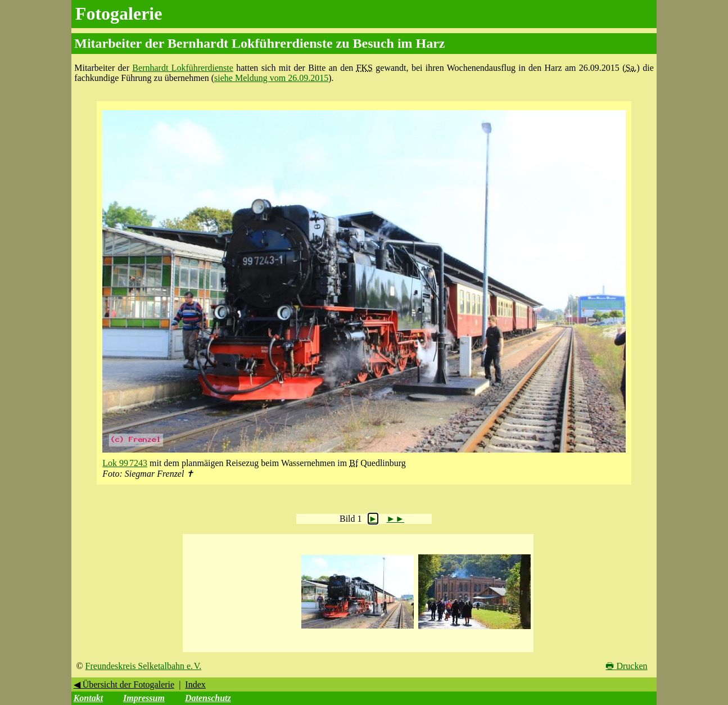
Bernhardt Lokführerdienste (183, 68)
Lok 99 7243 (125, 463)
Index (195, 684)
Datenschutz (208, 698)
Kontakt (88, 698)
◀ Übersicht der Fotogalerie (124, 684)
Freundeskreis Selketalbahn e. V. (144, 666)
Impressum (144, 698)
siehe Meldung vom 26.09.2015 (271, 78)
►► (395, 519)
